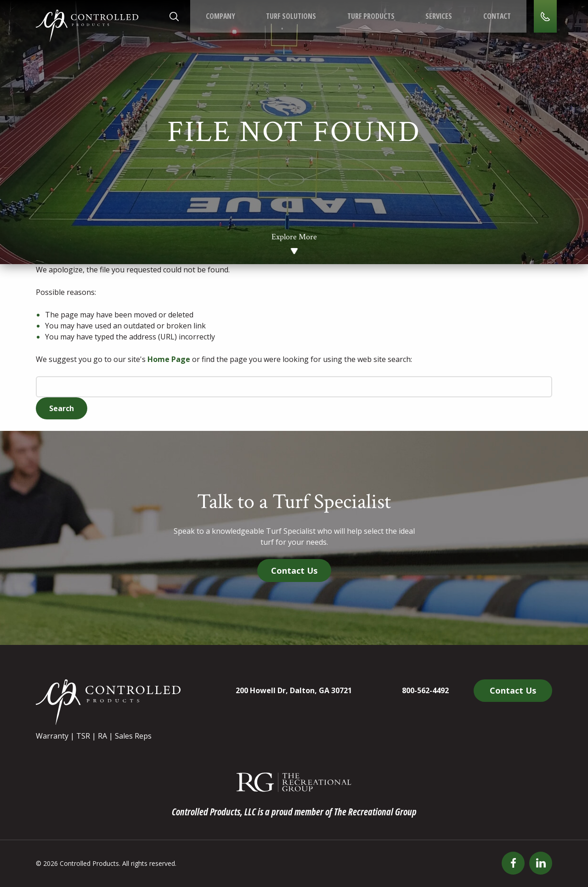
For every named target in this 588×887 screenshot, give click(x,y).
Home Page (169, 359)
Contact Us (294, 571)
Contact (496, 17)
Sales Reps (133, 736)
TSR (83, 736)
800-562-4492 (425, 690)
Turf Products (370, 17)
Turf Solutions (291, 17)
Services (438, 17)
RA (102, 736)
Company (220, 17)
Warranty (52, 736)
